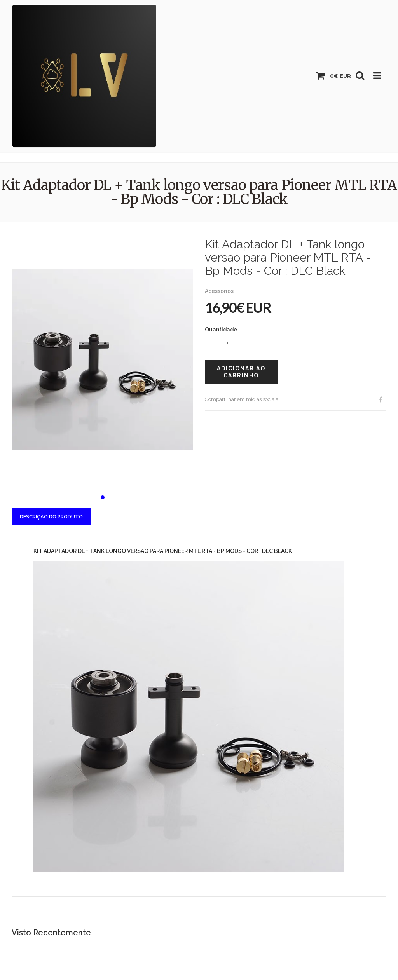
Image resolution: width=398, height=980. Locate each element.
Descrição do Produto (51, 517)
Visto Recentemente (51, 933)
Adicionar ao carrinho (241, 372)
